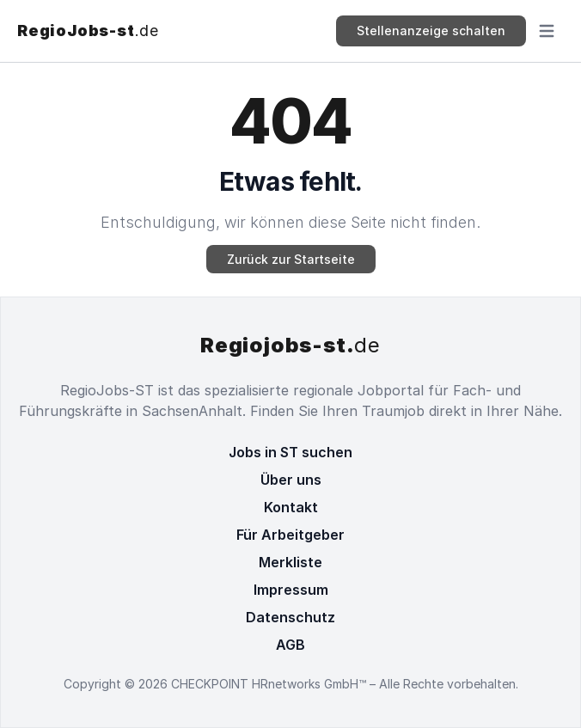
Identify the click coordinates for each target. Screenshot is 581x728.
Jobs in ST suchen (290, 452)
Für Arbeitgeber (290, 535)
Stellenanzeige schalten (431, 31)
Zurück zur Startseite (291, 259)
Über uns (291, 480)
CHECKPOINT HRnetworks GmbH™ (270, 684)
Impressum (291, 590)
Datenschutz (290, 617)
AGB (290, 645)
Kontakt (291, 507)
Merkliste (290, 562)
